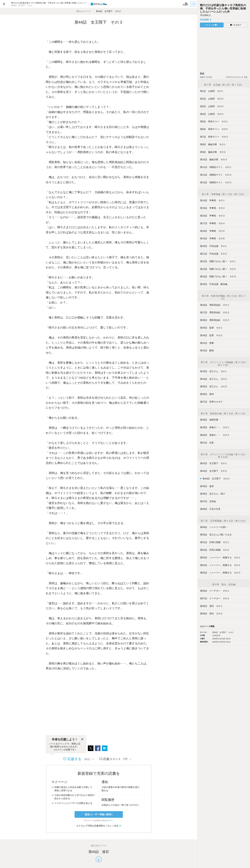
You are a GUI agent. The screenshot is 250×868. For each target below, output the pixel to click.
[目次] (194, 4)
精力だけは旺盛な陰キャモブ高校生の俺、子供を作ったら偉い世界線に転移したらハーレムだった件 (223, 8)
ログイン (110, 820)
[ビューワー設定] (185, 4)
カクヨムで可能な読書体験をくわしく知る (99, 826)
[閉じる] (82, 739)
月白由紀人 (206, 15)
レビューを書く (212, 25)
